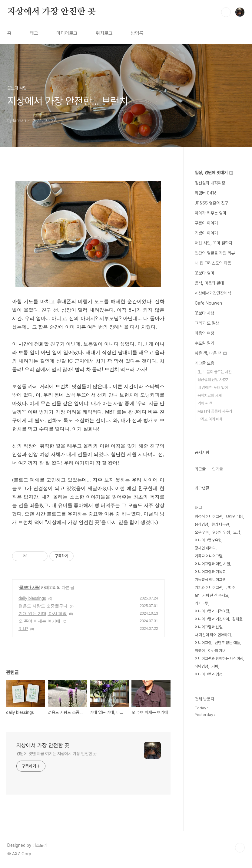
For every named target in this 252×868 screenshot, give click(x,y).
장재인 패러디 (205, 548)
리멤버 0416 (206, 193)
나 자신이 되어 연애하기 (213, 635)
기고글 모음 (204, 363)
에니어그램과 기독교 (210, 572)
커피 (215, 666)
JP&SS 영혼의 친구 (212, 203)
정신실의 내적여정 (210, 183)
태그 (34, 33)
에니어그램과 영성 (209, 674)
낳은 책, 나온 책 (211, 353)
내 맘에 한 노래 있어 (213, 388)
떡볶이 (200, 651)
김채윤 (237, 619)
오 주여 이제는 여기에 (39, 621)
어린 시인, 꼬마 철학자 (214, 243)
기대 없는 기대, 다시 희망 (43, 613)
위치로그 (104, 33)
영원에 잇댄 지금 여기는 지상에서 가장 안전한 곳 (56, 754)
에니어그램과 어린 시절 (212, 564)
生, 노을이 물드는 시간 (215, 372)
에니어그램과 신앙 (209, 627)
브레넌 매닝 (234, 517)
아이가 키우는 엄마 (211, 213)
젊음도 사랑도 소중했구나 (43, 606)
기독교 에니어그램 (209, 556)
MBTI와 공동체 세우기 (215, 411)
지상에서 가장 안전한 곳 (51, 12)
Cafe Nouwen (208, 303)
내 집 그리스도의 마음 (213, 263)
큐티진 (231, 588)
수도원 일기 (204, 343)
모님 (237, 532)
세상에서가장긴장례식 (213, 293)
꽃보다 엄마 (204, 273)
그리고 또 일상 (207, 323)
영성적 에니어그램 (209, 517)
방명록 (137, 33)
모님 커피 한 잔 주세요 (212, 595)
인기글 (217, 469)
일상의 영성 (221, 532)
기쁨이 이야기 (206, 233)
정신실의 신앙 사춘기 (213, 380)
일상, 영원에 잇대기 (214, 173)
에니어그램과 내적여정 (212, 611)
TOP (240, 848)
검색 (226, 12)
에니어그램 (203, 643)
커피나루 (201, 603)
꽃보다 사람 (29, 587)
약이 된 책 (205, 403)
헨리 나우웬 (220, 524)
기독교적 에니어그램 (210, 580)
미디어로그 (67, 33)
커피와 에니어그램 (209, 588)
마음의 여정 (204, 333)
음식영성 (201, 524)
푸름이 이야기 (206, 223)
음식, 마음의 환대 (209, 283)
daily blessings (32, 598)
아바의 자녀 (217, 651)
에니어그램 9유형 (208, 540)
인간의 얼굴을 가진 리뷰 (215, 253)
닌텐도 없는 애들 (227, 643)
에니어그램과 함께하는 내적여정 (219, 659)
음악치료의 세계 (210, 395)
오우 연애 (202, 532)
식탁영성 (201, 666)
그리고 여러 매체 (210, 419)
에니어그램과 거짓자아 (212, 619)
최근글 (200, 469)
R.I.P (23, 629)
